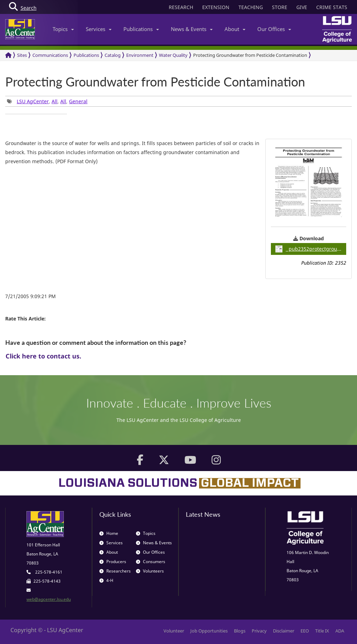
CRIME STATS (332, 7)
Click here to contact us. (43, 356)
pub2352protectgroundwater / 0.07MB (311, 249)
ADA (340, 631)
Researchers (115, 571)
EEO (305, 631)
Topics (63, 29)
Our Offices (274, 29)
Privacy (259, 631)
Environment (140, 55)
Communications (50, 55)
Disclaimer (284, 631)
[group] (36, 114)
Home (109, 533)
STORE (280, 7)
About (235, 29)
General (78, 101)
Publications (141, 29)
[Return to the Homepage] (8, 55)
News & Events (192, 29)
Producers (113, 562)
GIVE (302, 7)
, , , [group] (47, 101)
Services (99, 29)
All (55, 101)
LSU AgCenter (33, 101)
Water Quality (173, 55)
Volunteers (150, 571)
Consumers (151, 562)
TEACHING (251, 7)
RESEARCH (181, 7)
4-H (106, 580)
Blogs (240, 631)
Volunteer (174, 631)
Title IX (322, 631)
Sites (22, 55)
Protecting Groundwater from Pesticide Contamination (250, 55)
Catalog (113, 55)
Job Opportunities (209, 631)
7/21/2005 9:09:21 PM (31, 296)
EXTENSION (216, 7)
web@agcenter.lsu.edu (49, 599)
